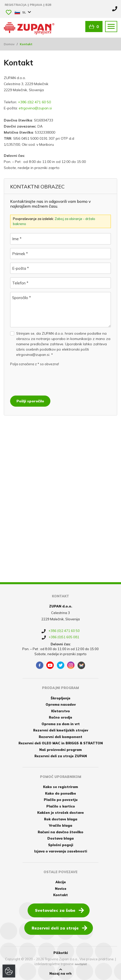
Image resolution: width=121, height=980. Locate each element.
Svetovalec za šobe (59, 910)
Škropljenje (61, 698)
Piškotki (61, 953)
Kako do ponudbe (61, 793)
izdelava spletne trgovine (54, 964)
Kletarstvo (61, 711)
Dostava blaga (61, 838)
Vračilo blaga (61, 825)
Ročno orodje (61, 717)
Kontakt (61, 895)
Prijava (36, 5)
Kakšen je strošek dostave (61, 813)
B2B (48, 5)
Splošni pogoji (61, 845)
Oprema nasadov (61, 704)
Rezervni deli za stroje (59, 928)
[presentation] (49, 380)
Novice (61, 889)
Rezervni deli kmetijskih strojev (61, 730)
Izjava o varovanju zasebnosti (61, 851)
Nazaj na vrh (61, 972)
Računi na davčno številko (61, 832)
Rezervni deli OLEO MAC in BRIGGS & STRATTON (61, 743)
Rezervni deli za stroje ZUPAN (61, 756)
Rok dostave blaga (61, 819)
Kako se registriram (61, 787)
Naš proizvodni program (61, 750)
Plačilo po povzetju (61, 800)
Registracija (16, 5)
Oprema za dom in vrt (61, 724)
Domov (9, 44)
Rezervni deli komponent (61, 737)
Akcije (61, 882)
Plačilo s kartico (61, 806)
